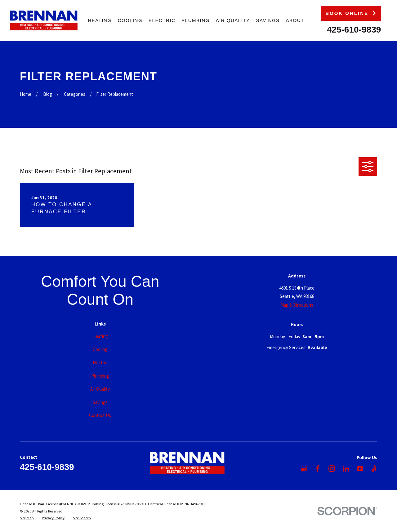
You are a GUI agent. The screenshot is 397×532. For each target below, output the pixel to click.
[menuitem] (27, 518)
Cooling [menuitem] (130, 20)
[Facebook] (318, 469)
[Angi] (374, 469)
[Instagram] (332, 469)
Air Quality (100, 389)
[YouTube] (360, 469)
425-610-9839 (354, 30)
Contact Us (100, 415)
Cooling (100, 349)
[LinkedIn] (346, 469)
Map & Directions (297, 305)
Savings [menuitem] (268, 20)
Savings (100, 402)
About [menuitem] (295, 20)
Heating (100, 336)
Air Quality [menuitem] (233, 20)
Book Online (351, 13)
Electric (100, 363)
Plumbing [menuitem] (195, 20)
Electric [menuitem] (162, 20)
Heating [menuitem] (100, 20)
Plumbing (100, 376)
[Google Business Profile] (304, 469)
